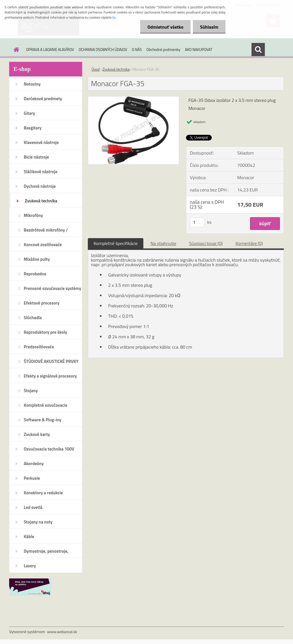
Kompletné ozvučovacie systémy (45, 407)
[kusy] (197, 222)
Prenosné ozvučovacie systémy (53, 288)
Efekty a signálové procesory (50, 376)
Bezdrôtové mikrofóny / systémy (46, 232)
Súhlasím (209, 27)
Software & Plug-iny (42, 420)
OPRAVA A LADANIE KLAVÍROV (50, 50)
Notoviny (32, 84)
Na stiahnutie (163, 243)
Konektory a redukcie (43, 493)
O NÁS (137, 50)
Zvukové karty (37, 434)
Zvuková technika (41, 201)
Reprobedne (35, 274)
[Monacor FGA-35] (133, 99)
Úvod (96, 69)
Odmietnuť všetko (165, 27)
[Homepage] (15, 50)
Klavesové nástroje (41, 142)
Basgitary (33, 128)
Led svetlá (33, 507)
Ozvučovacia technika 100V (49, 449)
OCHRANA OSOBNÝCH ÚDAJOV (103, 50)
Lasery (30, 566)
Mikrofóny (33, 215)
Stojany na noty (38, 522)
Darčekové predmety (43, 99)
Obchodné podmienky (164, 50)
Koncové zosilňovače (43, 245)
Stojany (31, 391)
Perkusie (32, 478)
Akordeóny (34, 464)
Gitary (29, 113)
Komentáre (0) (249, 243)
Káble (29, 537)
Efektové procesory (42, 303)
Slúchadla (33, 318)
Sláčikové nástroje (41, 172)
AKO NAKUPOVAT (199, 50)
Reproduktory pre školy (45, 332)
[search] (258, 50)
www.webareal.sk (62, 632)
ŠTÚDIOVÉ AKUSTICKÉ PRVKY (51, 361)
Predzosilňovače (39, 347)
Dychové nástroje (40, 186)
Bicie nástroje (36, 157)
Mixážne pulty (37, 259)
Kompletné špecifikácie (116, 243)
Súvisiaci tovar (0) (206, 243)
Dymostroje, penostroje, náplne (46, 553)
